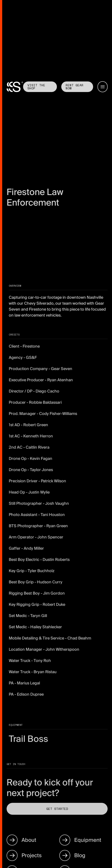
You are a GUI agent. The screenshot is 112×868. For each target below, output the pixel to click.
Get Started (57, 809)
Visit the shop (36, 87)
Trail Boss (28, 739)
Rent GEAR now (75, 87)
